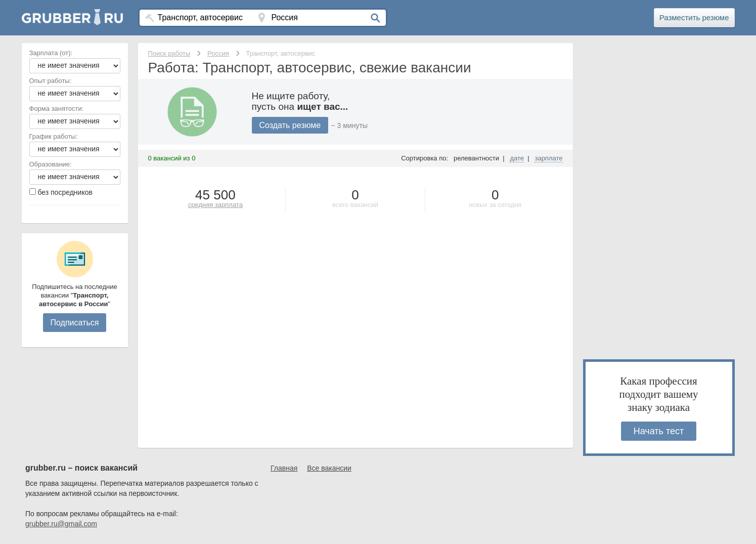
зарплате (548, 158)
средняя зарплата (215, 205)
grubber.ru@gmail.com (61, 524)
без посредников (65, 192)
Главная (284, 468)
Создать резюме (290, 125)
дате (517, 158)
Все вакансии (329, 468)
